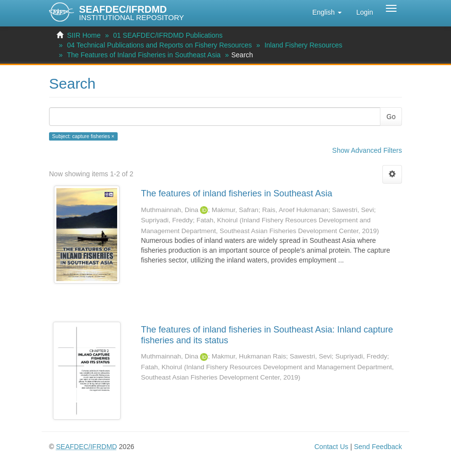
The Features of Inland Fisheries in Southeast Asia (144, 55)
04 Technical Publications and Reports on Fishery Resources (160, 45)
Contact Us (331, 447)
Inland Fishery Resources (303, 45)
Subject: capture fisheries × (83, 136)
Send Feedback (378, 447)
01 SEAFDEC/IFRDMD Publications (168, 35)
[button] (327, 12)
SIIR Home (84, 35)
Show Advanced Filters (367, 150)
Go (391, 117)
